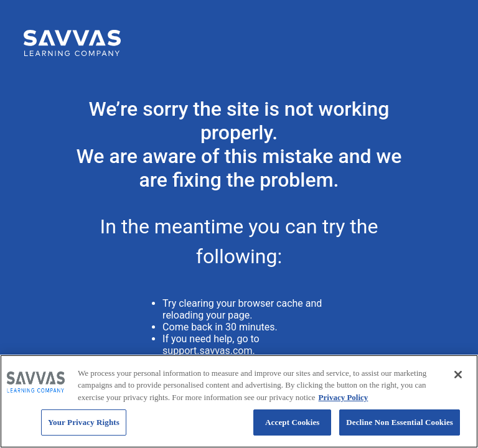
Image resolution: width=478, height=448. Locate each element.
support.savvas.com (207, 351)
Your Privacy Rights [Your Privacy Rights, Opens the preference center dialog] (84, 422)
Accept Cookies (292, 422)
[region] (239, 401)
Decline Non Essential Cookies (400, 422)
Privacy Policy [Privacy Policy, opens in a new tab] (344, 397)
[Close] (458, 375)
